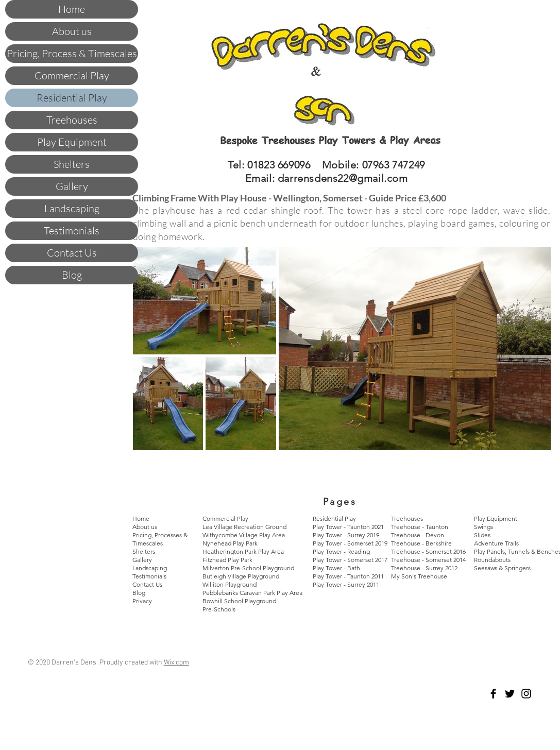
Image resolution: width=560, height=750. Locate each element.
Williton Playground (230, 584)
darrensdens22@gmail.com (343, 178)
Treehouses (72, 120)
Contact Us (72, 253)
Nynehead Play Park (230, 543)
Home (72, 9)
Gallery (72, 186)
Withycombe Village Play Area (244, 535)
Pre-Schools (219, 609)
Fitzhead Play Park (227, 560)
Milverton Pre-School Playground (248, 568)
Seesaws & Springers (502, 568)
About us (72, 31)
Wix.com (176, 663)
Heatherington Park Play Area (243, 551)
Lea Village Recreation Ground (244, 527)
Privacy (142, 601)
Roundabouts (492, 560)
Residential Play (72, 98)
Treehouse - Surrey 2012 (424, 568)
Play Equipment (72, 142)
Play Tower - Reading (341, 551)
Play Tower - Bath (336, 568)
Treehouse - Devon (418, 535)
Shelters (72, 164)
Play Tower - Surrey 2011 (346, 584)
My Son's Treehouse (419, 576)
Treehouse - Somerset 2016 (428, 551)
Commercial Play (72, 75)
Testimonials (72, 231)
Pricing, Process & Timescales (72, 53)
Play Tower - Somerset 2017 (350, 560)
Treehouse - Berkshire (421, 543)
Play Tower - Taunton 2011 (348, 576)
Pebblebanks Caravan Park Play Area (252, 593)
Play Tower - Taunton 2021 (348, 527)
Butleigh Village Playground (241, 576)
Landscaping (72, 208)
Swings (483, 527)
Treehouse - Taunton (420, 527)
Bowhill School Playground (239, 601)
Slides (482, 535)
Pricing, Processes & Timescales (160, 539)
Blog (72, 275)
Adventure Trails (496, 543)
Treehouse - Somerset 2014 (428, 560)
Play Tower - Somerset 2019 (350, 543)
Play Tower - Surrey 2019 (346, 535)
